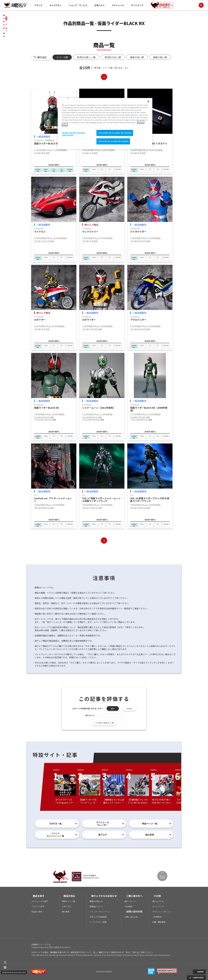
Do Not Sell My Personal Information (15, 968)
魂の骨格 (150, 835)
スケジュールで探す (40, 901)
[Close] (148, 101)
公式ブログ (67, 906)
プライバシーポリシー (162, 912)
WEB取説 (128, 906)
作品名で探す (37, 912)
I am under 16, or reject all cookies (115, 133)
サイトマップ (137, 5)
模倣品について (96, 906)
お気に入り (99, 5)
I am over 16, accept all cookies (113, 141)
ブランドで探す (38, 906)
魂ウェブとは (158, 901)
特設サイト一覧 (69, 901)
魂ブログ (103, 835)
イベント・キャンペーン (100, 912)
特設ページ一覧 (150, 824)
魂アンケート (130, 901)
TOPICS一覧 (55, 824)
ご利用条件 (157, 917)
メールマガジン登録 (98, 922)
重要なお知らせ (96, 901)
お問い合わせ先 (131, 917)
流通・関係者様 (159, 922)
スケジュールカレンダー (102, 824)
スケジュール (118, 5)
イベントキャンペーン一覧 (55, 835)
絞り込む (42, 57)
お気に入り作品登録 (98, 917)
